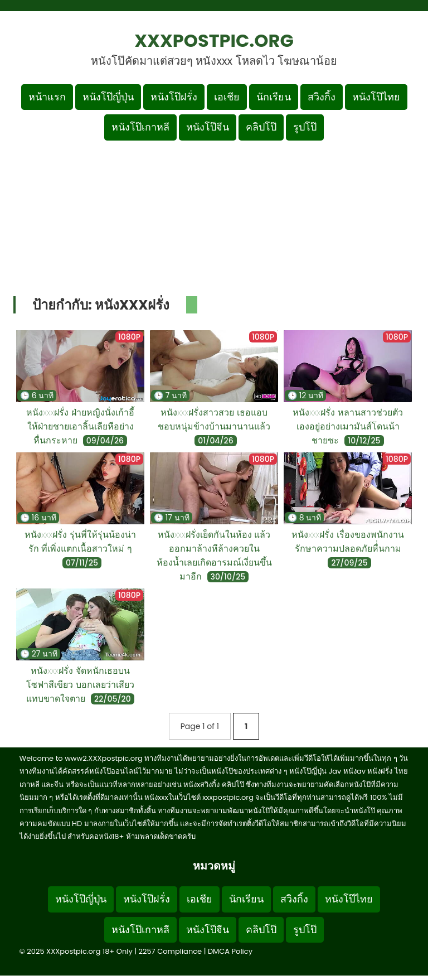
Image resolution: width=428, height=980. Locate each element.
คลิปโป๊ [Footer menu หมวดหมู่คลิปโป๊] (261, 930)
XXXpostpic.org (214, 40)
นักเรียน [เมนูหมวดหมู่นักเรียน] (274, 97)
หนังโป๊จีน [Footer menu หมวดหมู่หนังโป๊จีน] (208, 930)
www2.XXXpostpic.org (104, 758)
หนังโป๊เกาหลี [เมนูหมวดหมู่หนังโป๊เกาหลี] (140, 127)
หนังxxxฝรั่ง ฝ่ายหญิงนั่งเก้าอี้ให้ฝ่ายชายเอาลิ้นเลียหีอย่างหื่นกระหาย (80, 426)
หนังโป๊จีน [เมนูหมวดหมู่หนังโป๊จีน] (208, 127)
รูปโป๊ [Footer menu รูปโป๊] (305, 930)
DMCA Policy (230, 951)
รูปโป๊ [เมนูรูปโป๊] (305, 127)
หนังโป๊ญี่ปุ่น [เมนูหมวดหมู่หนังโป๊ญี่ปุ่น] (108, 97)
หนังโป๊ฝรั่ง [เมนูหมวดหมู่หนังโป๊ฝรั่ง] (174, 97)
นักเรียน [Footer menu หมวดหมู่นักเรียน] (246, 899)
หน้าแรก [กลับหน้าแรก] (47, 97)
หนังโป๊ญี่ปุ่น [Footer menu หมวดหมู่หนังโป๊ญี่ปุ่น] (81, 899)
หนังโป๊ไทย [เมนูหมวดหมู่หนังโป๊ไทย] (376, 97)
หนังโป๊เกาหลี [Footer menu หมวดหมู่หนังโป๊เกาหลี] (140, 930)
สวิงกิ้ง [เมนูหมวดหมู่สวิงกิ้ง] (322, 97)
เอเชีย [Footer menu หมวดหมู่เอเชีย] (200, 899)
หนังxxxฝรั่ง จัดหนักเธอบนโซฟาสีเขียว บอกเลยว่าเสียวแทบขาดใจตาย (80, 685)
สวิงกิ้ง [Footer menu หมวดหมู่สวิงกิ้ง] (294, 899)
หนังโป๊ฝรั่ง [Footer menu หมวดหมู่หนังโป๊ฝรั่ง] (147, 899)
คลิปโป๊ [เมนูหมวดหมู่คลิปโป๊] (261, 127)
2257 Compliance (170, 951)
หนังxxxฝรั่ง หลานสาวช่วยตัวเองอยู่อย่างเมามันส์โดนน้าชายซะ (348, 426)
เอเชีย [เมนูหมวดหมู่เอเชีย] (227, 97)
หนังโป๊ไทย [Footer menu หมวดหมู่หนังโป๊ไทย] (349, 899)
